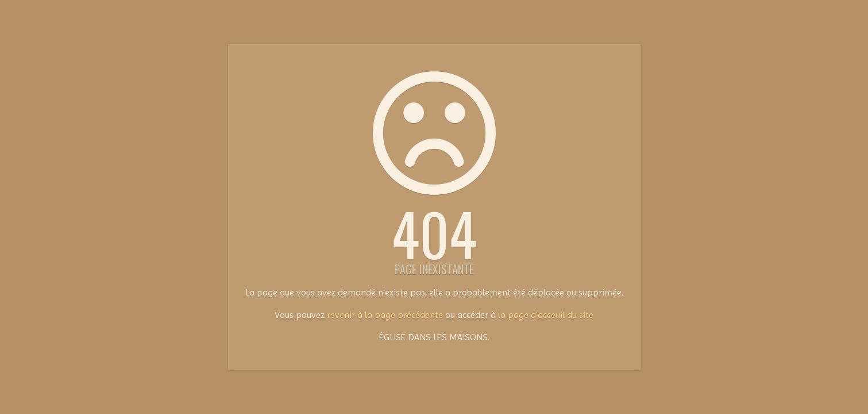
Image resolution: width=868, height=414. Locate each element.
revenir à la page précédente (385, 315)
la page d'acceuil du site (546, 315)
